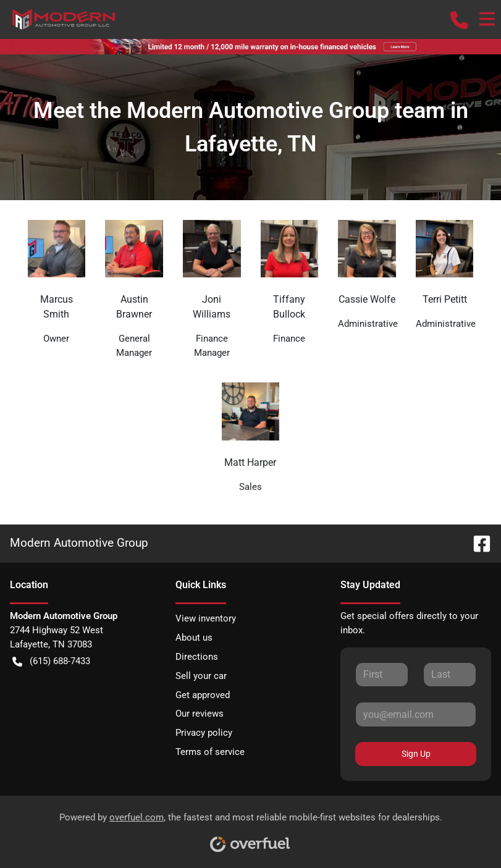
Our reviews (200, 714)
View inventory (206, 618)
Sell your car (201, 676)
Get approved (203, 695)
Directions (197, 657)
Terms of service (210, 752)
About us (194, 638)
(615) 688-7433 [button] (51, 661)
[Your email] (416, 714)
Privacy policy (204, 733)
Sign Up (416, 754)
